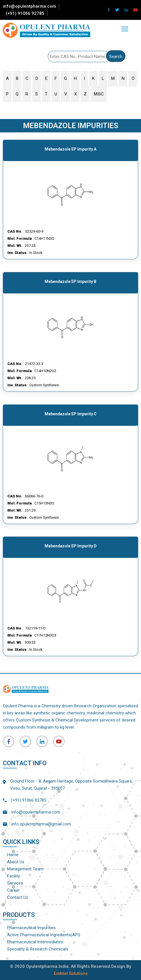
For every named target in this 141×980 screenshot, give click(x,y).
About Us (16, 862)
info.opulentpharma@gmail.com (41, 824)
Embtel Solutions (71, 973)
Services (15, 883)
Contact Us (18, 897)
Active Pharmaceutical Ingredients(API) (44, 935)
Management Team (25, 869)
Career (13, 890)
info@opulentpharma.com (29, 6)
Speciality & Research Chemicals (38, 949)
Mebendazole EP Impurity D (71, 546)
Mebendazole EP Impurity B (70, 282)
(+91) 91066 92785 (25, 13)
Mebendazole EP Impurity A (70, 149)
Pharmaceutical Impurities (31, 928)
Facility (14, 876)
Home (13, 855)
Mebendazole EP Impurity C (71, 414)
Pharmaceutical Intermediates (35, 942)
